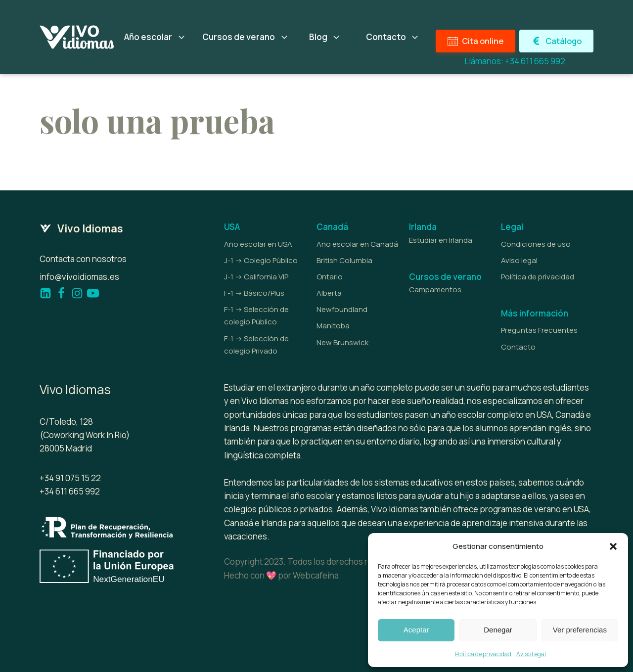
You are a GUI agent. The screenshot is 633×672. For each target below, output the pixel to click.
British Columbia (344, 260)
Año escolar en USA (258, 244)
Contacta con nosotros (83, 259)
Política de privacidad (483, 654)
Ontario (330, 277)
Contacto (518, 347)
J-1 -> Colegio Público (261, 260)
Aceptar (416, 630)
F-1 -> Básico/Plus (254, 293)
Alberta (329, 293)
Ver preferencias (580, 630)
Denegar (498, 630)
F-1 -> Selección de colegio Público (256, 315)
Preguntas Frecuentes (539, 330)
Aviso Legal (531, 654)
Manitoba (333, 326)
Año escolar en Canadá (357, 244)
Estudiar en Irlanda (441, 240)
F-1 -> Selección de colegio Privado (256, 345)
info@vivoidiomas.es (79, 277)
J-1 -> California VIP (256, 277)
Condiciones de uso (536, 244)
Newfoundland (342, 309)
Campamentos (435, 290)
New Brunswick (342, 342)
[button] (613, 546)
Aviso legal (519, 260)
